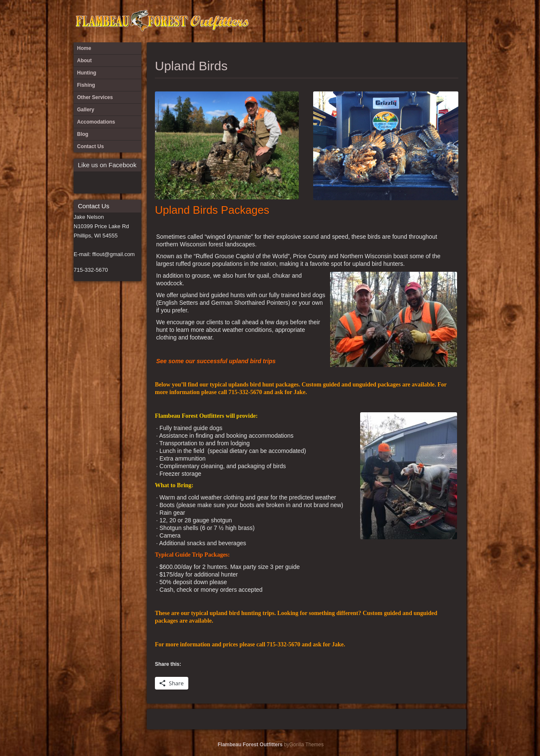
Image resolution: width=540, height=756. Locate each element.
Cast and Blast (374, 21)
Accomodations (346, 21)
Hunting (430, 21)
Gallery (416, 21)
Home (84, 48)
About (332, 21)
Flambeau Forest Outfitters (250, 745)
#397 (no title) (318, 21)
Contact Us (388, 21)
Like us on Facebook (107, 165)
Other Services (457, 21)
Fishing (402, 21)
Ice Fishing (444, 21)
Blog (360, 21)
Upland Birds (191, 66)
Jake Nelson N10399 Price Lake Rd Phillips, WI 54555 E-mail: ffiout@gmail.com (104, 236)
